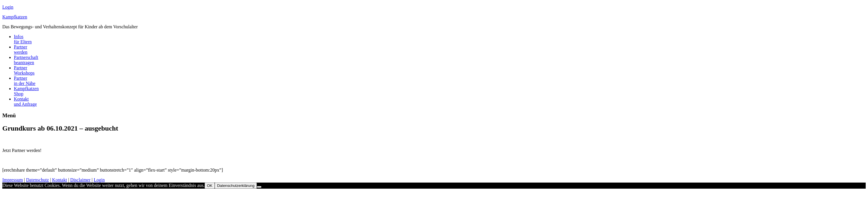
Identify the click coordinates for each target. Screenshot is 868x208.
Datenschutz (37, 180)
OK (210, 186)
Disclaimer (80, 180)
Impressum (13, 180)
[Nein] (259, 187)
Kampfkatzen (15, 17)
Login (8, 7)
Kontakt (60, 180)
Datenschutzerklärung (236, 186)
